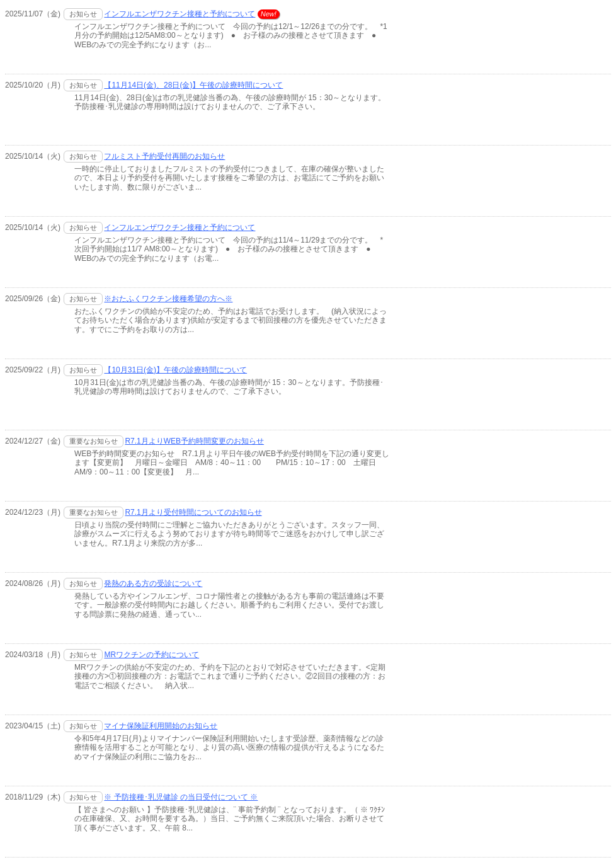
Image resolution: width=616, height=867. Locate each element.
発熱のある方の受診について (153, 583)
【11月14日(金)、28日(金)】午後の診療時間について (193, 85)
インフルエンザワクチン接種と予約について (180, 14)
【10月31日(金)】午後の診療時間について (175, 370)
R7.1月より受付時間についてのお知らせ (193, 512)
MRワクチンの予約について (151, 655)
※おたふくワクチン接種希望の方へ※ (168, 299)
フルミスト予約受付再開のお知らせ (164, 156)
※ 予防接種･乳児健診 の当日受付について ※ (181, 797)
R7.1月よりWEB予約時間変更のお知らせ (194, 441)
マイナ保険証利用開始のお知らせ (161, 726)
